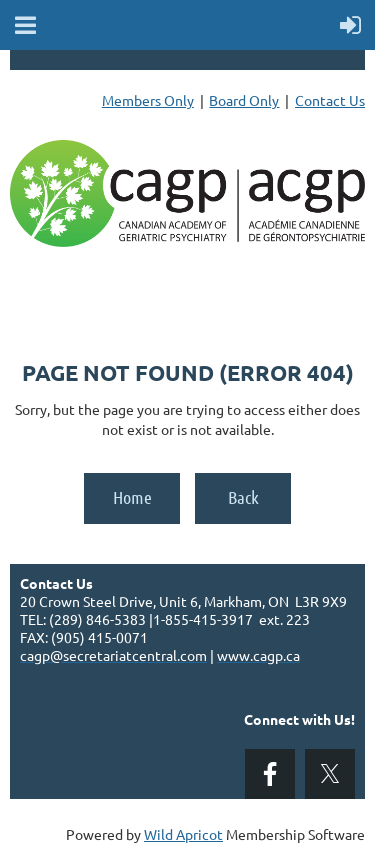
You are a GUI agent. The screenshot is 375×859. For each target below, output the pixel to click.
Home (132, 497)
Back (243, 497)
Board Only (244, 100)
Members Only (148, 100)
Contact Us (330, 100)
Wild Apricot (183, 834)
